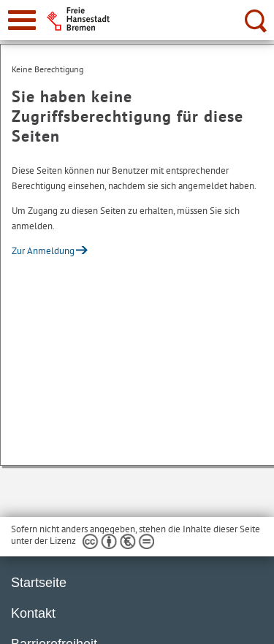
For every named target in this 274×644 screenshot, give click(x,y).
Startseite (39, 583)
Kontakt (33, 613)
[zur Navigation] (22, 20)
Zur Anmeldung (43, 251)
